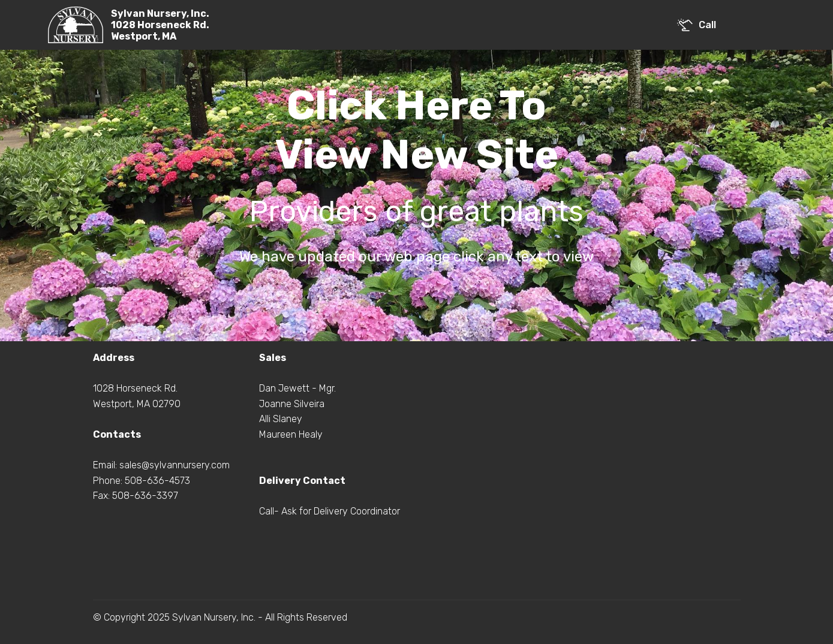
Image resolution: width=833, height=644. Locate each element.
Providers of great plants (416, 211)
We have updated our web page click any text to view (416, 257)
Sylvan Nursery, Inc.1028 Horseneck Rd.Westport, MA (160, 25)
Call (697, 25)
